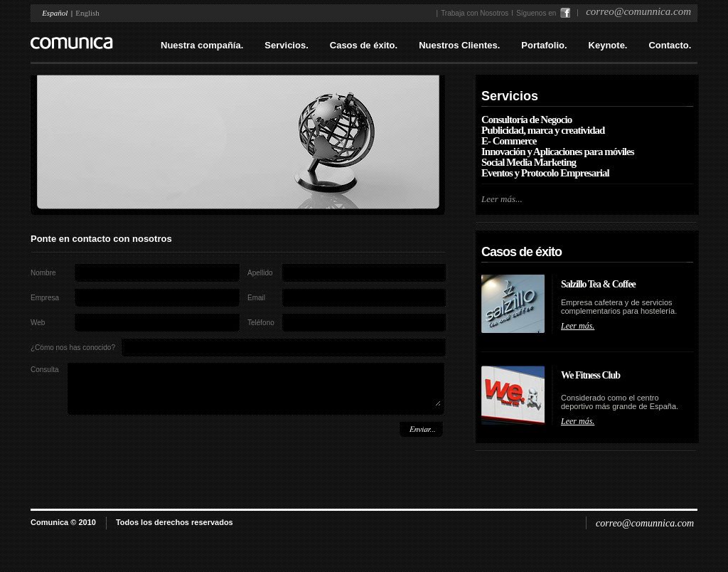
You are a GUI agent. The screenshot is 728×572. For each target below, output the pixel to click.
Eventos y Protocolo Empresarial (545, 173)
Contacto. (670, 45)
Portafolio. (544, 45)
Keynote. (608, 45)
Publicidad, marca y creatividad (543, 130)
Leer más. (578, 326)
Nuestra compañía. (202, 45)
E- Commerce (509, 141)
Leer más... (502, 199)
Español (55, 13)
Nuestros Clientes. (459, 45)
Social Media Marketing (529, 162)
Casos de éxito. (364, 45)
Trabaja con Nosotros (475, 13)
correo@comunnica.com (645, 523)
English (87, 13)
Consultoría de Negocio (526, 120)
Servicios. (286, 45)
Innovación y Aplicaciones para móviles (558, 152)
